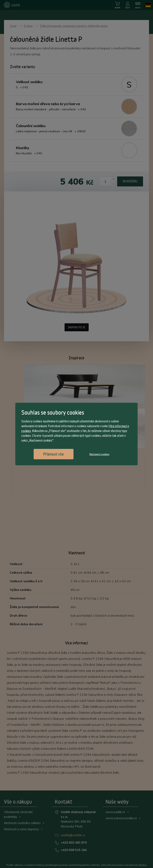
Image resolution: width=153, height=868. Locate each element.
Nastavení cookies (99, 454)
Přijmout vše (53, 454)
